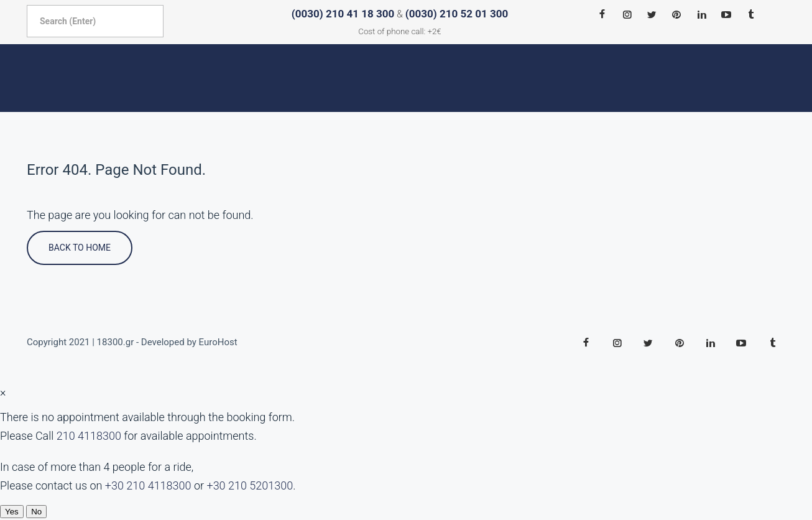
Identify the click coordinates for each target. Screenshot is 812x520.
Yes (12, 512)
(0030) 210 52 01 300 (457, 14)
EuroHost (218, 342)
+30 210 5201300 (250, 485)
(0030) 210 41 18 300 (343, 14)
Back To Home (80, 248)
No (36, 512)
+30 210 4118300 (148, 485)
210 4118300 (89, 436)
